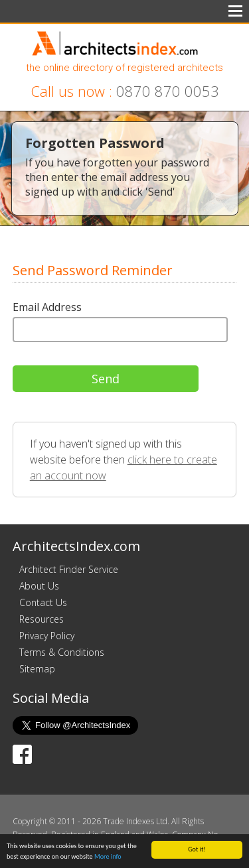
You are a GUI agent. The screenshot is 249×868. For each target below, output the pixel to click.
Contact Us (43, 602)
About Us (39, 586)
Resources (41, 619)
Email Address (47, 307)
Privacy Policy (47, 636)
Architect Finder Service (69, 569)
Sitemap (37, 669)
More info (108, 857)
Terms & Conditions (62, 652)
